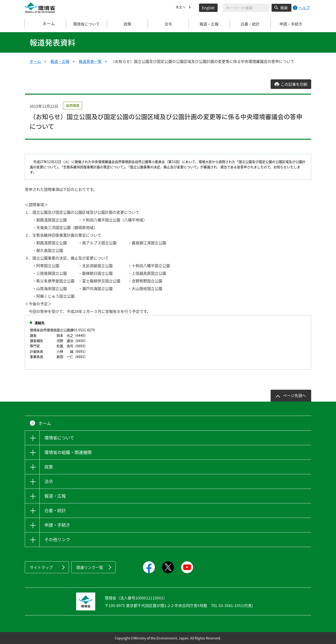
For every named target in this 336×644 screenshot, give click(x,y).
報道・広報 (60, 61)
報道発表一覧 (90, 61)
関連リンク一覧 (90, 567)
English (208, 8)
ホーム (46, 24)
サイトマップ (41, 567)
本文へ (181, 8)
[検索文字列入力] (246, 8)
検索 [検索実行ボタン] (284, 8)
